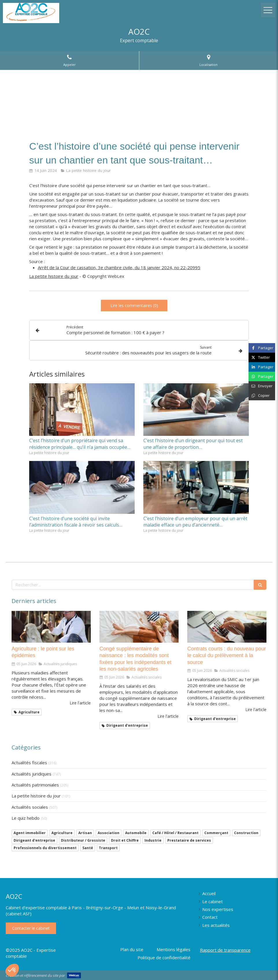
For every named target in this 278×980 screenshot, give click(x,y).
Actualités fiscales (29, 763)
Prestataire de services (189, 840)
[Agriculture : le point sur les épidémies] (51, 627)
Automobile (136, 833)
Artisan (85, 833)
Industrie (153, 840)
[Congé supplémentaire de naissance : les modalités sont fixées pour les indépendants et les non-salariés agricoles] (139, 627)
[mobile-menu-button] (268, 10)
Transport (108, 848)
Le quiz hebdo (26, 818)
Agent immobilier (30, 833)
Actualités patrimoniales (35, 785)
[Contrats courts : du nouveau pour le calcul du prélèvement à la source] (227, 627)
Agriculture (62, 833)
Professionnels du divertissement (45, 848)
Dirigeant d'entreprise (34, 840)
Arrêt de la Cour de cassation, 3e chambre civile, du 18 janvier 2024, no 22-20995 (119, 267)
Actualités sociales (30, 807)
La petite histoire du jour (54, 276)
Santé (88, 848)
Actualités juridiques (31, 774)
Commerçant (216, 833)
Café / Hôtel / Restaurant (175, 833)
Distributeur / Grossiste (83, 840)
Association (109, 833)
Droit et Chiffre (125, 840)
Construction (246, 833)
